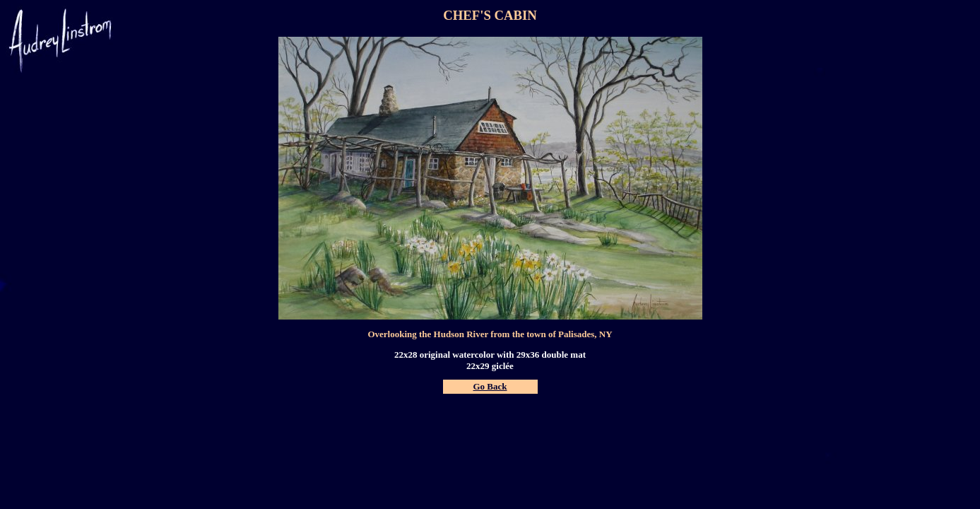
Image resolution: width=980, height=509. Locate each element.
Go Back (490, 386)
